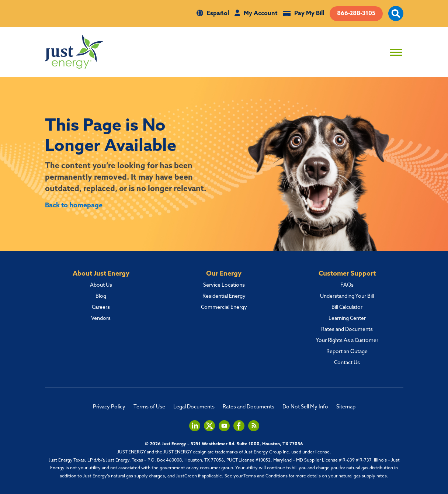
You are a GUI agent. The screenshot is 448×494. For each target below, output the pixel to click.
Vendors (101, 319)
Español (218, 14)
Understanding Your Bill (347, 297)
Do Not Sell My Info (305, 407)
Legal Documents (194, 407)
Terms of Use (149, 407)
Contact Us (347, 363)
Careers (101, 308)
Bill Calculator (347, 308)
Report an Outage (347, 352)
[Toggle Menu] (396, 52)
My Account (261, 14)
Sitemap (346, 407)
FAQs (347, 286)
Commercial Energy (224, 308)
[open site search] (396, 18)
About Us (101, 286)
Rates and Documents (347, 330)
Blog (101, 297)
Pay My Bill (309, 14)
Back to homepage (74, 206)
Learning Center (347, 319)
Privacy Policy (109, 407)
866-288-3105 (356, 14)
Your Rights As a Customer (347, 341)
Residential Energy (224, 297)
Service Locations (224, 286)
